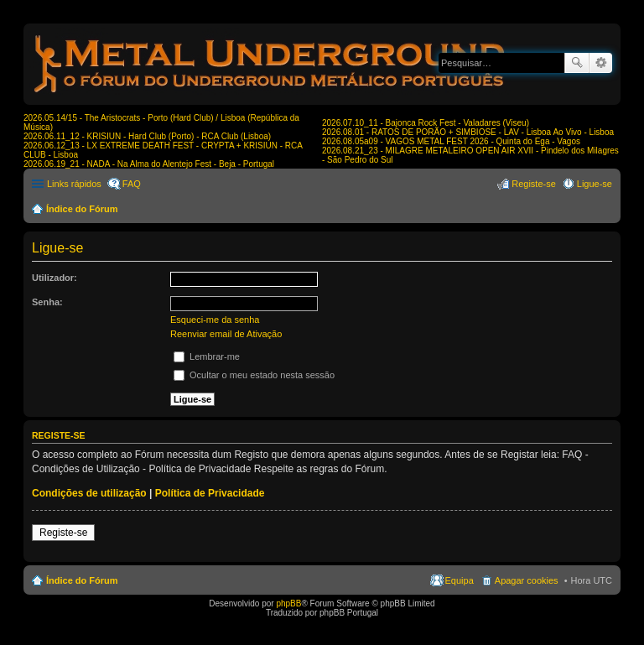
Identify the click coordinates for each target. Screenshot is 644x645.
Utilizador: (55, 278)
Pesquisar (577, 63)
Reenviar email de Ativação (226, 334)
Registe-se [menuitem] (534, 184)
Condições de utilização (89, 493)
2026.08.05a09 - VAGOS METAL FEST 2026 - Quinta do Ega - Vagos (451, 141)
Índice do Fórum (82, 209)
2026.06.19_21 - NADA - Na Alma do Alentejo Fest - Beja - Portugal (149, 164)
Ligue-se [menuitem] (595, 184)
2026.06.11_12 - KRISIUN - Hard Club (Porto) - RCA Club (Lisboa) (147, 136)
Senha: (47, 302)
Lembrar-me (207, 356)
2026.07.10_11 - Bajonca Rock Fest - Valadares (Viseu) (426, 123)
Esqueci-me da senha (215, 320)
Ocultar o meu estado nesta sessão (254, 375)
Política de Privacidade (210, 493)
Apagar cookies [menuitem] (527, 580)
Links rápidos (74, 184)
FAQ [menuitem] (132, 184)
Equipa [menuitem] (460, 580)
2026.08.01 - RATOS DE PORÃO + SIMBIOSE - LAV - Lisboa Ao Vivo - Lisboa (468, 132)
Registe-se (63, 533)
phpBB (288, 603)
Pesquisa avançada (601, 63)
